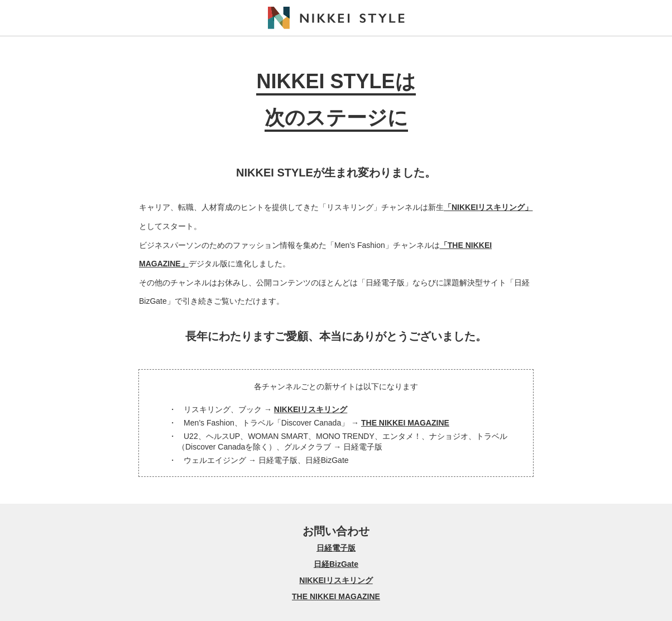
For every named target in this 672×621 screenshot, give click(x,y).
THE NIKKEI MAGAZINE (405, 423)
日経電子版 (336, 548)
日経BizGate (336, 564)
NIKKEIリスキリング (311, 409)
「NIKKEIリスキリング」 (488, 207)
